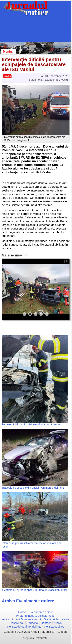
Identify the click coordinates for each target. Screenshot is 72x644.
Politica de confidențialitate (24, 627)
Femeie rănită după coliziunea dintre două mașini (31, 424)
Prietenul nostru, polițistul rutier (36, 616)
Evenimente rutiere (41, 612)
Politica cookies (54, 627)
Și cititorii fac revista (57, 619)
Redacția (32, 623)
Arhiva (58, 623)
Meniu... (9, 52)
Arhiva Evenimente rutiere (28, 601)
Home (22, 612)
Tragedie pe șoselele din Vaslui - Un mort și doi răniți (33, 488)
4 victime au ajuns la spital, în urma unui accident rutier (34, 590)
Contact (46, 623)
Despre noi (17, 623)
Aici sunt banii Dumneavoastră (22, 619)
